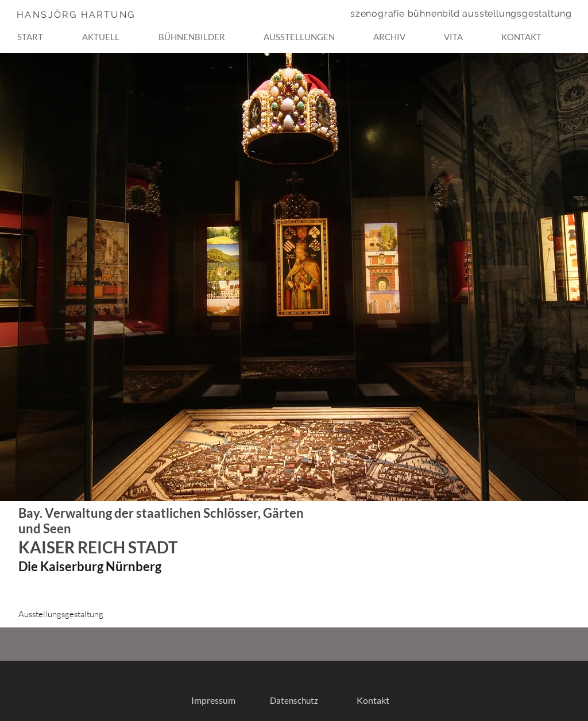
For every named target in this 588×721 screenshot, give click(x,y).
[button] (206, 32)
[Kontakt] (373, 701)
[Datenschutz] (294, 701)
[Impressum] (213, 701)
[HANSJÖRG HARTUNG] (98, 14)
